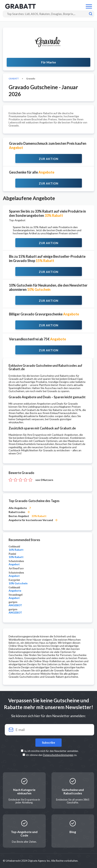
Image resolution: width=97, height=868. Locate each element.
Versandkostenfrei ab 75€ (37, 339)
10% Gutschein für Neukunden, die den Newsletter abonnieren (48, 287)
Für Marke (48, 62)
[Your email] (48, 730)
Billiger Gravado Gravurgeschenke (44, 314)
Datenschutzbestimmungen (58, 755)
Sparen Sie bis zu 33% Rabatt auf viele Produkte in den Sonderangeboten (47, 213)
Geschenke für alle (32, 172)
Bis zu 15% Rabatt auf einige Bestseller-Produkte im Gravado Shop (47, 259)
